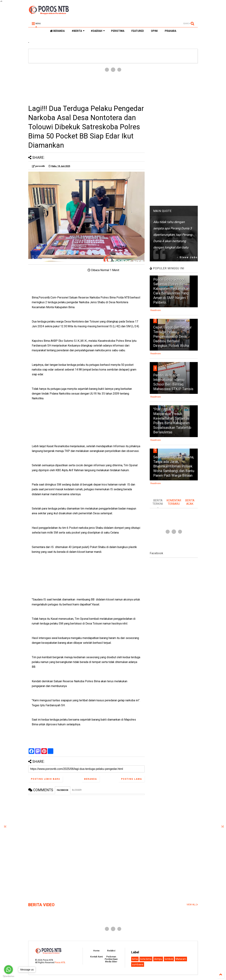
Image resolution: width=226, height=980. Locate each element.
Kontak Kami (96, 957)
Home (96, 951)
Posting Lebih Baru (45, 779)
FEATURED (138, 31)
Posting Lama (132, 779)
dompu (158, 959)
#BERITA (78, 31)
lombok (169, 959)
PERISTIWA (118, 31)
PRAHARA (170, 31)
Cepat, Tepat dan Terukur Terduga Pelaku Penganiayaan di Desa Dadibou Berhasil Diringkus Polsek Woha (173, 336)
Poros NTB (60, 963)
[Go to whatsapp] (8, 970)
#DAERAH (98, 31)
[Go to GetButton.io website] (8, 976)
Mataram (181, 959)
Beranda (91, 779)
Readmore (156, 310)
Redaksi (111, 951)
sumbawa (138, 964)
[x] (5, 827)
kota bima (146, 959)
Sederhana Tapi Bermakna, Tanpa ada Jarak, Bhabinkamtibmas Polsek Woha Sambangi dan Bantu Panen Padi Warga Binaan (174, 466)
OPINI (154, 31)
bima (135, 959)
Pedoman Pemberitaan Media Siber (111, 959)
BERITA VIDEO (41, 905)
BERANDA (57, 31)
